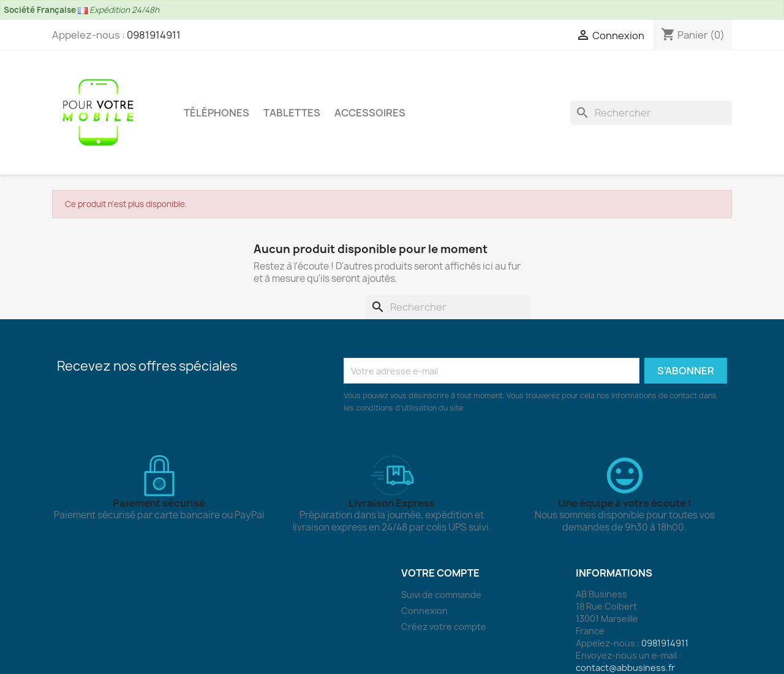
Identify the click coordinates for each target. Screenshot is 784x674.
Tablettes (292, 113)
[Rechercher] (651, 113)
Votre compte (440, 573)
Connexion (424, 611)
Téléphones (217, 113)
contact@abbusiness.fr (625, 668)
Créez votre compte (444, 627)
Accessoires (370, 113)
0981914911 (154, 35)
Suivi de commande (441, 595)
